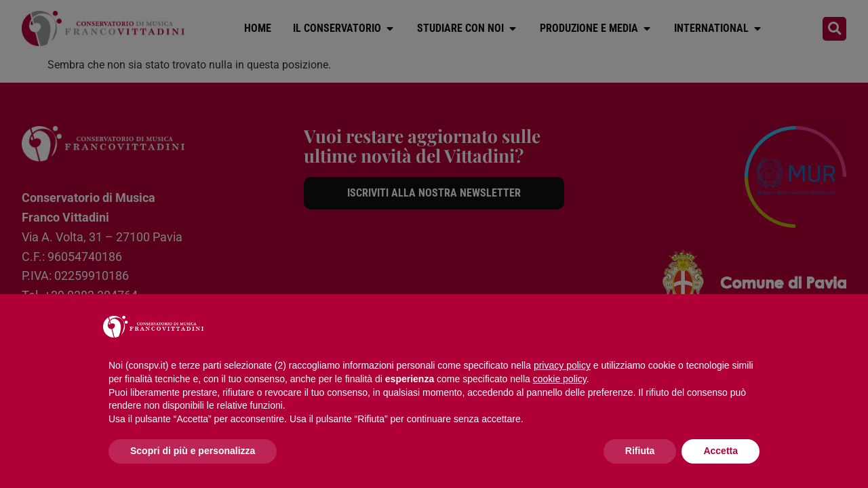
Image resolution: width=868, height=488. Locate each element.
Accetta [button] (721, 451)
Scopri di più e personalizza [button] (193, 451)
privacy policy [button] (562, 365)
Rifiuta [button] (640, 451)
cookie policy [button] (560, 379)
